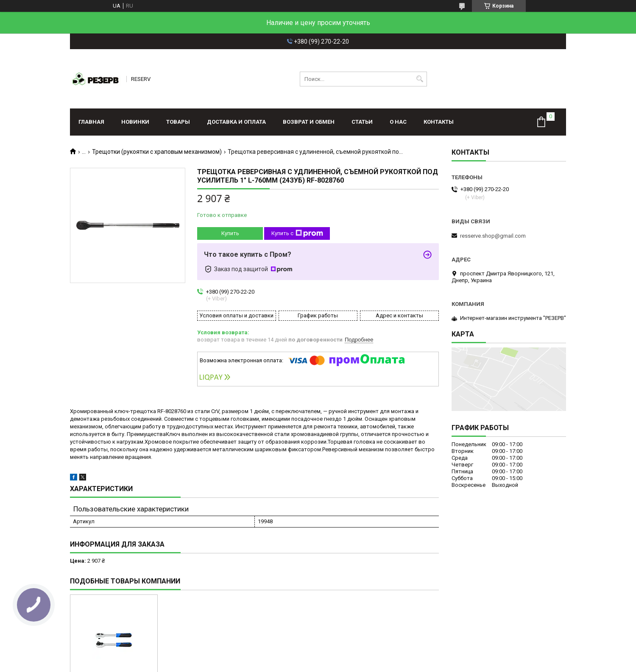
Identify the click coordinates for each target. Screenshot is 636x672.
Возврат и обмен (309, 122)
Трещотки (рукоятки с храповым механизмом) (157, 152)
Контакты (439, 122)
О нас (398, 122)
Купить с (297, 233)
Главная (91, 122)
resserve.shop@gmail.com (493, 236)
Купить (230, 233)
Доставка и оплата (236, 122)
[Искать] (420, 79)
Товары (178, 122)
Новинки (135, 122)
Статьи (362, 122)
